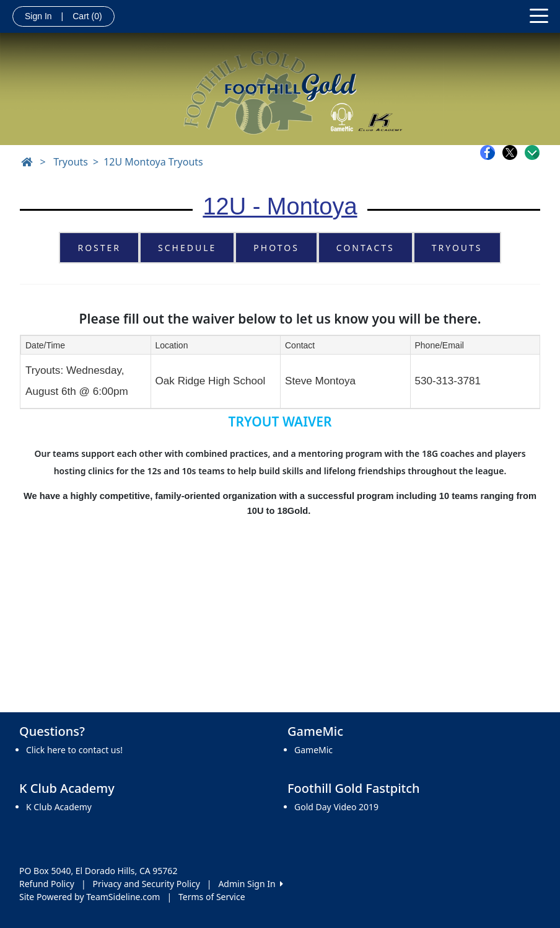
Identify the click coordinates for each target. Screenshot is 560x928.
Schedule (187, 248)
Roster (99, 248)
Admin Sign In (250, 884)
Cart (87, 16)
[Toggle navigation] (539, 15)
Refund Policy (47, 884)
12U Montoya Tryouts (153, 162)
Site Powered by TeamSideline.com (90, 897)
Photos (276, 248)
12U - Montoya (280, 206)
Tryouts (71, 162)
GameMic (313, 750)
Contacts (365, 248)
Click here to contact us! (74, 750)
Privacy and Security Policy (147, 884)
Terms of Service (212, 897)
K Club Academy (59, 807)
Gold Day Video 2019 (336, 807)
